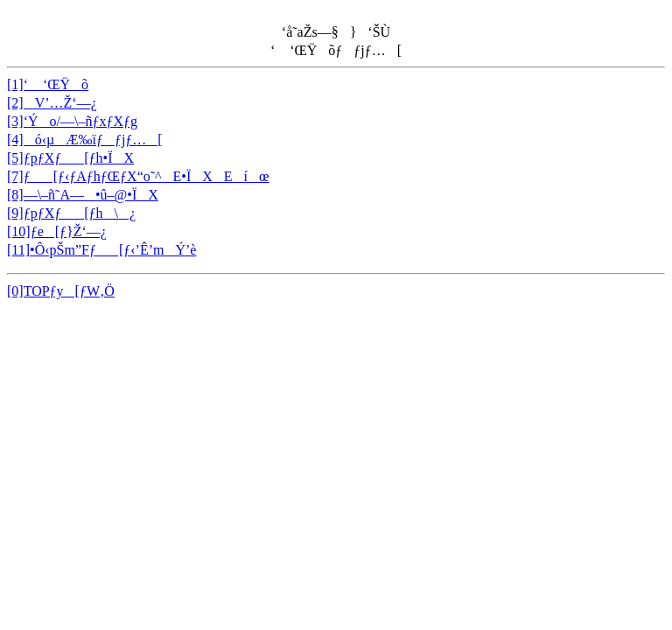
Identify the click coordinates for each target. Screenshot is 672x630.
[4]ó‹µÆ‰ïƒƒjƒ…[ (85, 140)
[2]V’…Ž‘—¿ (52, 103)
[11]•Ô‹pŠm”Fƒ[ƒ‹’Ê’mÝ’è (101, 250)
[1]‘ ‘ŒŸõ (48, 84)
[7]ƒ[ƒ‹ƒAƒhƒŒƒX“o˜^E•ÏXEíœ (138, 176)
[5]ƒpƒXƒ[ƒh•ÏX (70, 158)
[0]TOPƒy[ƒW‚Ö (61, 291)
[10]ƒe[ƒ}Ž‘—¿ (57, 231)
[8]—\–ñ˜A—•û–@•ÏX (83, 195)
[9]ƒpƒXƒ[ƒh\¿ (71, 213)
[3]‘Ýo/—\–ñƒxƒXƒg (72, 121)
